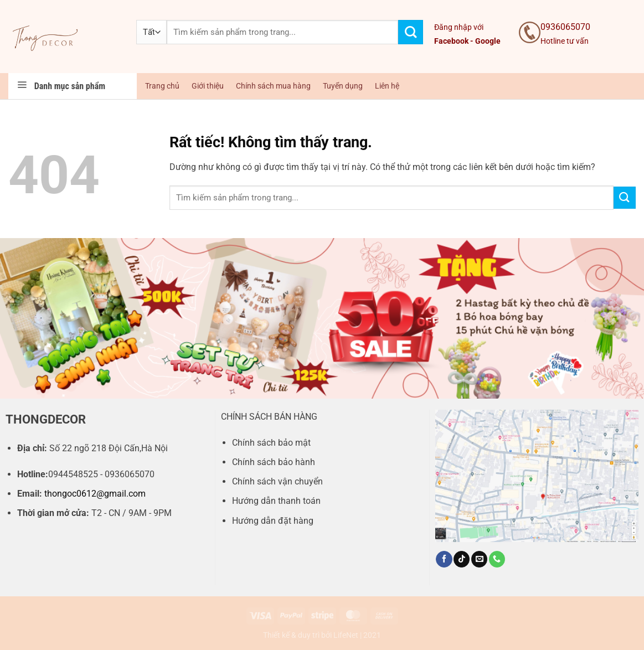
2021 (372, 635)
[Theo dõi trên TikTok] (462, 559)
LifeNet (346, 635)
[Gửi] (411, 32)
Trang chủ (162, 86)
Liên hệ (387, 86)
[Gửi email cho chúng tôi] (479, 559)
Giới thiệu (208, 86)
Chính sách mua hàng (273, 86)
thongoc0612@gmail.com (95, 494)
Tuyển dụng (343, 86)
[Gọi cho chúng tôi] (497, 559)
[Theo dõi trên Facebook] (444, 559)
